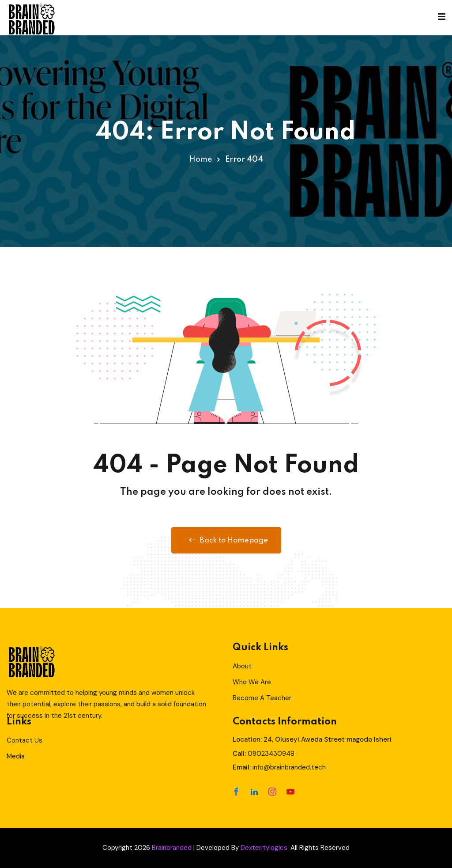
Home (201, 159)
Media (16, 756)
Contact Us (24, 740)
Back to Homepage (226, 540)
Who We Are (252, 682)
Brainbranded (172, 848)
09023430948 (271, 754)
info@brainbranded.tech (289, 767)
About (242, 666)
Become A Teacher (262, 698)
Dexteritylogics (264, 848)
